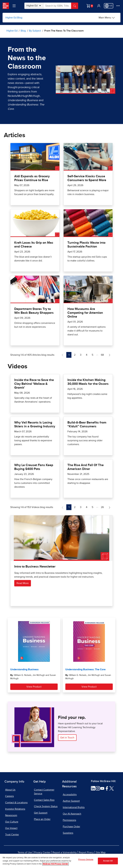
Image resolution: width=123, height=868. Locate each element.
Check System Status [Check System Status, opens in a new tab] (46, 806)
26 (103, 507)
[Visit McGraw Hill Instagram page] (98, 788)
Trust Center (12, 835)
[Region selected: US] (109, 6)
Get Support (41, 813)
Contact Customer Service (44, 792)
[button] (99, 6)
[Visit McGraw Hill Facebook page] (107, 788)
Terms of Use (25, 852)
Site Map (101, 852)
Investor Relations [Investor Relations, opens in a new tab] (15, 809)
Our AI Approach (72, 814)
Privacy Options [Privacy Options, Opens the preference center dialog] (86, 860)
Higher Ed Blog (14, 18)
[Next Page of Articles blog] (110, 355)
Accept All (108, 861)
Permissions (69, 820)
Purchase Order (71, 827)
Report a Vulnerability (65, 852)
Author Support (71, 801)
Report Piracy (86, 852)
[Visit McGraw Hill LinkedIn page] (93, 788)
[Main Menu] (107, 18)
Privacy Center (42, 852)
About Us (10, 790)
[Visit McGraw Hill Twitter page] (112, 788)
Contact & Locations (16, 803)
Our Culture (12, 822)
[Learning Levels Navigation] (14, 6)
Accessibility (70, 795)
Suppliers (68, 833)
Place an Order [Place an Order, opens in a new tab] (42, 819)
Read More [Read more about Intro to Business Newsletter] (23, 583)
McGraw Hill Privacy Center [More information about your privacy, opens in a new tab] (55, 864)
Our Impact (11, 828)
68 (103, 354)
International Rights (74, 807)
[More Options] (118, 6)
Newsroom (11, 815)
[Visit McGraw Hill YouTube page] (102, 788)
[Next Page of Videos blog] (110, 507)
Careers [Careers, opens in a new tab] (9, 796)
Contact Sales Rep (44, 800)
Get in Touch (67, 738)
